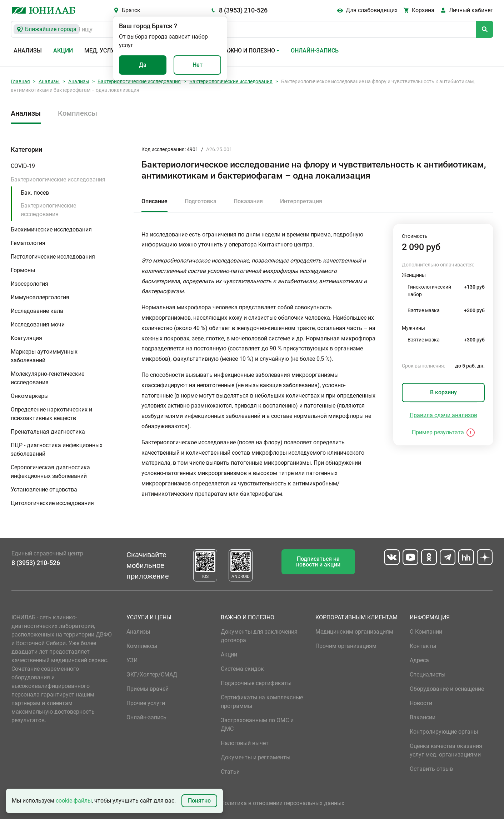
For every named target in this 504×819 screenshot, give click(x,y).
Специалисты (428, 675)
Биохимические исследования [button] (51, 229)
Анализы (28, 51)
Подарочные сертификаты (256, 683)
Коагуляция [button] (26, 338)
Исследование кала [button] (37, 311)
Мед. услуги (103, 51)
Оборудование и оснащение (447, 689)
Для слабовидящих (372, 10)
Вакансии (423, 717)
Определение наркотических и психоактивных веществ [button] (51, 414)
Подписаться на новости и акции (318, 562)
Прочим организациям (346, 646)
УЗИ (132, 660)
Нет (198, 65)
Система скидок (242, 669)
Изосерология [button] (29, 284)
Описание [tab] (154, 201)
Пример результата (438, 432)
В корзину (443, 392)
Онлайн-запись (315, 51)
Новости (421, 703)
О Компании (426, 632)
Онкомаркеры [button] (30, 396)
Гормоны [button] (23, 270)
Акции (63, 51)
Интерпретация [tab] (301, 201)
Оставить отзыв (431, 769)
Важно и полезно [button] (248, 51)
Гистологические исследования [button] (53, 257)
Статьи (230, 772)
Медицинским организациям (354, 632)
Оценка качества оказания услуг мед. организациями (446, 750)
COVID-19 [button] (23, 166)
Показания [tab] (248, 201)
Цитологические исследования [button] (52, 503)
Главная (20, 81)
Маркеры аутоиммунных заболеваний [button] (44, 356)
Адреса (419, 660)
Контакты (423, 646)
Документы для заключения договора (259, 636)
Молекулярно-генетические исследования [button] (48, 378)
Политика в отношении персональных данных (283, 803)
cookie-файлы (74, 801)
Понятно (199, 801)
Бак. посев (35, 193)
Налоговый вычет (245, 743)
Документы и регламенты (256, 757)
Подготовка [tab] (201, 201)
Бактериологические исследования (139, 81)
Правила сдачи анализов (443, 415)
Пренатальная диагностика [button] (48, 432)
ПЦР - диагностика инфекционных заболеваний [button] (57, 450)
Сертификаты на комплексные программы (262, 702)
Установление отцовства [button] (44, 490)
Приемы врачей (148, 689)
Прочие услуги (146, 703)
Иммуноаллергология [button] (40, 297)
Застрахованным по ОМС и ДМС (257, 725)
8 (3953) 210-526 (243, 10)
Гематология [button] (28, 243)
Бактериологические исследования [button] (58, 179)
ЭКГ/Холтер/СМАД (152, 675)
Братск (131, 10)
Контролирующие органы (444, 732)
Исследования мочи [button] (38, 324)
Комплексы (78, 113)
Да (143, 65)
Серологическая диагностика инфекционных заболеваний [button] (50, 472)
